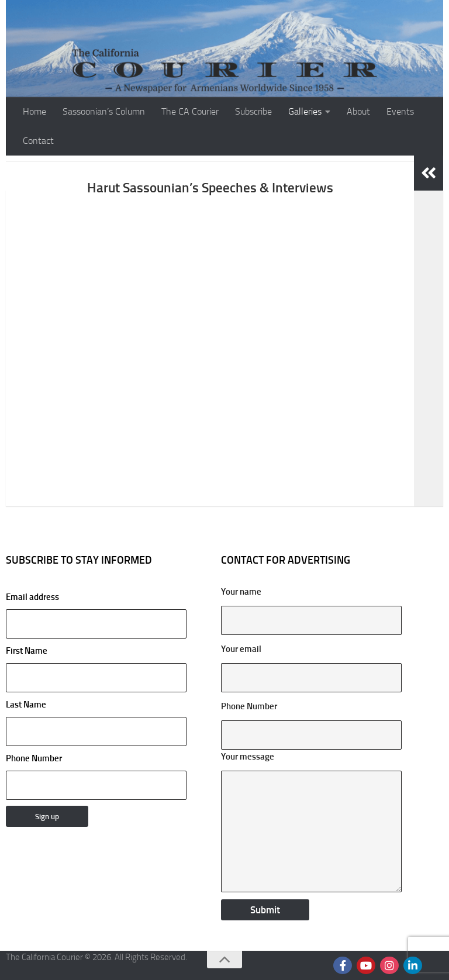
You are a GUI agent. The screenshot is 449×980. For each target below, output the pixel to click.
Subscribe (253, 111)
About (358, 111)
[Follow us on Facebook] (343, 965)
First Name (27, 651)
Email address (96, 615)
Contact (38, 141)
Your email (241, 649)
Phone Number (34, 758)
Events (400, 111)
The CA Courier (190, 111)
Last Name (26, 705)
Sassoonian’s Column (104, 111)
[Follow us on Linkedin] (413, 965)
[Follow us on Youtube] (366, 965)
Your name (241, 592)
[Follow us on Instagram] (389, 965)
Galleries (305, 111)
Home (34, 111)
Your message (248, 757)
